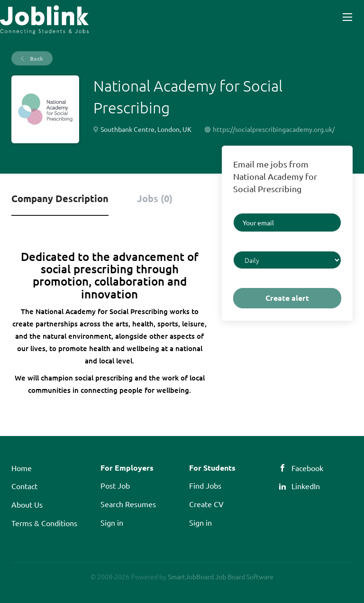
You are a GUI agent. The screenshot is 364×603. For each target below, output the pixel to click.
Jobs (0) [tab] (155, 198)
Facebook (307, 468)
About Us (27, 504)
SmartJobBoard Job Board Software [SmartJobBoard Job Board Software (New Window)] (221, 576)
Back (36, 58)
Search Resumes (128, 504)
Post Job (115, 485)
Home (22, 468)
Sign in (112, 522)
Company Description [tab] (60, 198)
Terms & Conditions (44, 523)
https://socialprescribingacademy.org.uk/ (274, 129)
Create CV (206, 504)
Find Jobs (205, 485)
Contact (24, 486)
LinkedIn (306, 486)
